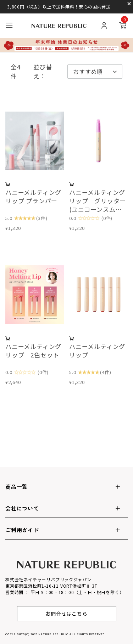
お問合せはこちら (66, 614)
